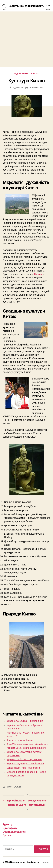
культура (17, 787)
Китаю (38, 274)
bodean (19, 88)
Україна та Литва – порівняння (24, 759)
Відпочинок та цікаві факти (26, 6)
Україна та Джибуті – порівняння (25, 764)
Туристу (34, 74)
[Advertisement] (26, 39)
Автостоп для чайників (20, 740)
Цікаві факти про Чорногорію (23, 768)
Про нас (7, 835)
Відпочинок (21, 74)
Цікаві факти (10, 828)
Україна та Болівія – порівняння (25, 721)
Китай (9, 787)
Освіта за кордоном (14, 832)
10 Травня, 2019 (37, 88)
